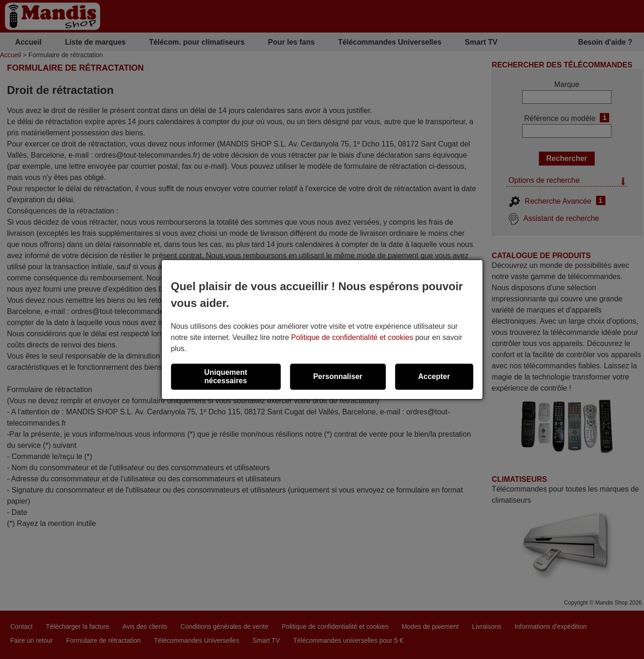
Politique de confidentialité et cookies (352, 337)
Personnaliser (338, 376)
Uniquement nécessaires (226, 376)
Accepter (434, 376)
